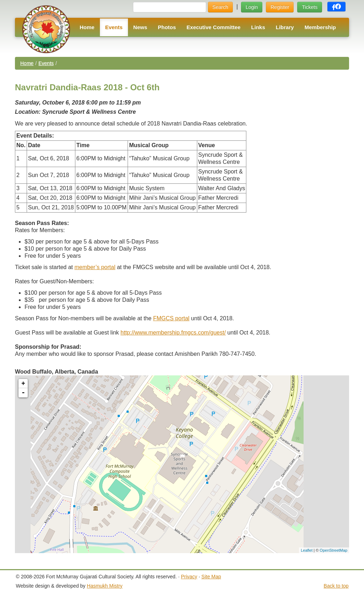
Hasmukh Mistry (105, 586)
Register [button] (280, 7)
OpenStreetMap (333, 550)
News (140, 27)
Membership (320, 27)
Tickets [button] (310, 7)
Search (220, 7)
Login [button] (252, 7)
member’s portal (95, 267)
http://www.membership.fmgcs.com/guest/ (173, 333)
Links (258, 27)
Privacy (189, 577)
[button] (336, 7)
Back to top (336, 586)
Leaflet (307, 550)
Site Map (211, 577)
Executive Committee (214, 27)
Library (285, 27)
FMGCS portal (171, 318)
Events (114, 27)
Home (87, 27)
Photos (167, 27)
